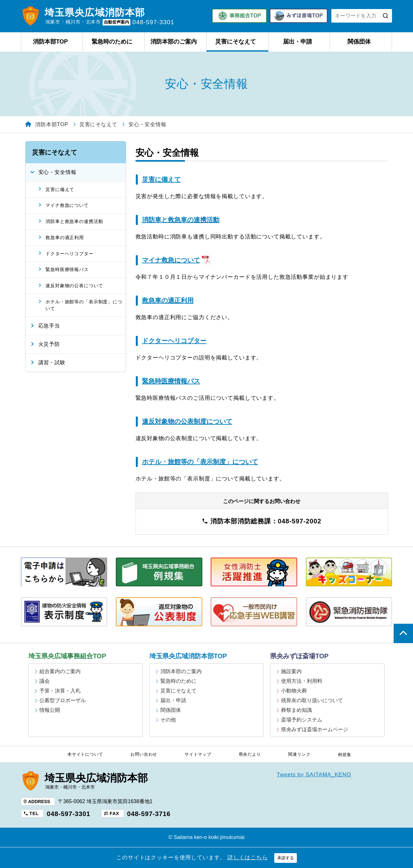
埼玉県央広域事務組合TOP (67, 656)
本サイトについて (85, 754)
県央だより (250, 754)
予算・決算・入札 (60, 691)
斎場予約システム (302, 720)
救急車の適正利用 (168, 300)
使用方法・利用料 (302, 681)
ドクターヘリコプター (174, 341)
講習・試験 (52, 363)
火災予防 (49, 344)
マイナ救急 (176, 260)
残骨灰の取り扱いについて (312, 700)
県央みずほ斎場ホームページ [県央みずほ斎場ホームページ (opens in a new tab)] (315, 729)
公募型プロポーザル (63, 700)
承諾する (286, 858)
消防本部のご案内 (174, 42)
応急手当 (49, 326)
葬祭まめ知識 (297, 710)
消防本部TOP (50, 42)
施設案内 (291, 671)
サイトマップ (198, 754)
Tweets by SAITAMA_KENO (314, 775)
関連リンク (299, 754)
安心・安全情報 (57, 172)
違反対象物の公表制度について (187, 421)
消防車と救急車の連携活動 (181, 220)
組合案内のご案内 (60, 671)
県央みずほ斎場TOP (299, 656)
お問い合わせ (144, 754)
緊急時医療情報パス (171, 381)
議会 (45, 681)
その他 (168, 720)
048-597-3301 (69, 814)
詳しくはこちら (248, 858)
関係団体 (359, 42)
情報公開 (50, 710)
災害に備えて (161, 179)
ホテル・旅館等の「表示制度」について (200, 462)
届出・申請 (297, 42)
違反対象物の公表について (74, 286)
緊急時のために (112, 42)
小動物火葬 (294, 691)
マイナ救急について (67, 205)
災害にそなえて (236, 42)
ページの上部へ (403, 633)
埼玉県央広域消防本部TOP (188, 656)
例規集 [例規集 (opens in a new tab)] (345, 755)
